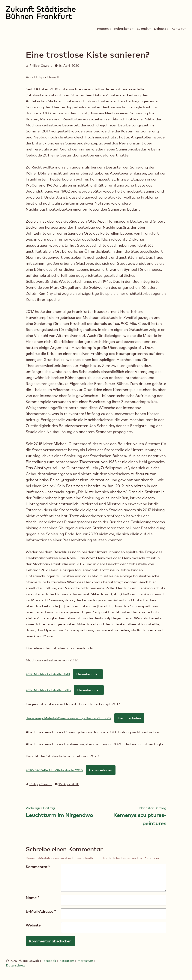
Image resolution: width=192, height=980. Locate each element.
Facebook (49, 961)
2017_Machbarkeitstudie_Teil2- (48, 690)
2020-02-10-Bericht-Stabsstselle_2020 (54, 770)
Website (33, 925)
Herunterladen (88, 674)
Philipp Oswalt (41, 65)
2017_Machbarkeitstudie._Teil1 (48, 674)
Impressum (85, 961)
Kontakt (178, 29)
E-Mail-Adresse (41, 911)
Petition (103, 29)
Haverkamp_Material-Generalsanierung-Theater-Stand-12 (69, 718)
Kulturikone (123, 29)
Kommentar (38, 867)
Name (32, 898)
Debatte (160, 29)
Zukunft (143, 29)
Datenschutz (15, 965)
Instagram (66, 961)
